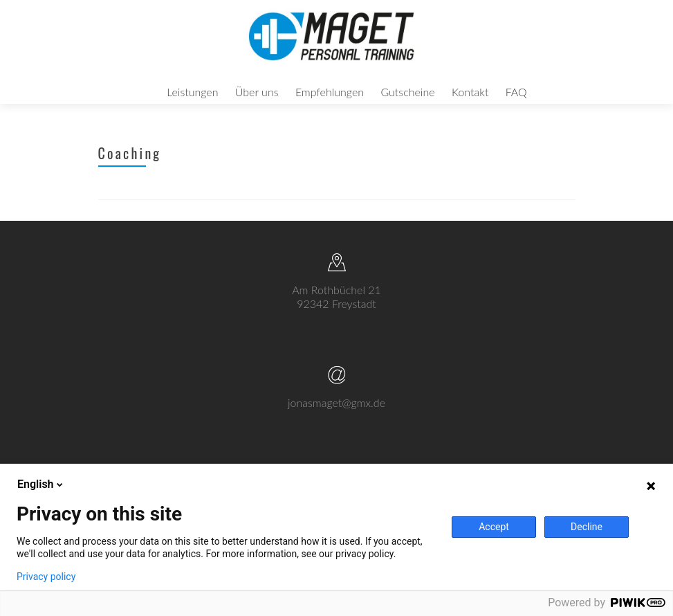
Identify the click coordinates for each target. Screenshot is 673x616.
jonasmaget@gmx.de (336, 416)
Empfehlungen (330, 92)
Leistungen (192, 92)
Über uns (257, 92)
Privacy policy (46, 577)
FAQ (516, 92)
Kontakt (470, 92)
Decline (587, 527)
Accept (494, 527)
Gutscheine (407, 92)
